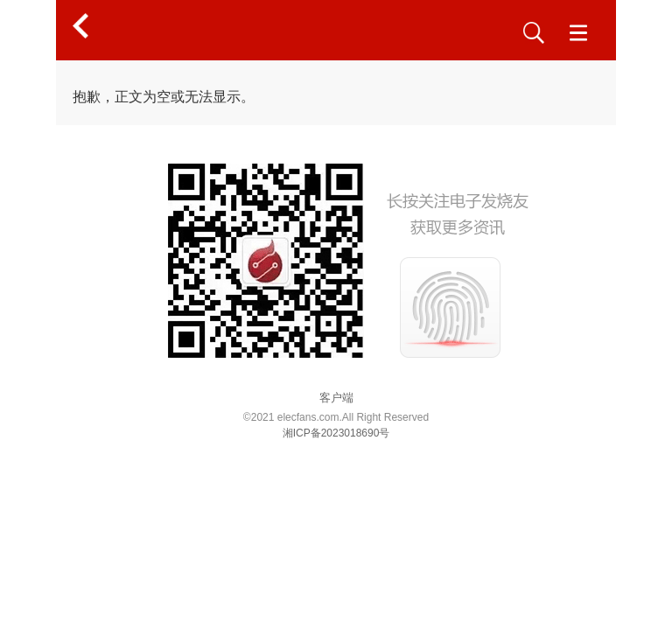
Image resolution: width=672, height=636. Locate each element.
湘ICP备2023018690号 (336, 433)
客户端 (336, 398)
